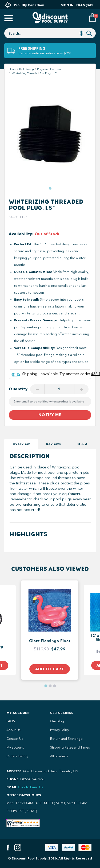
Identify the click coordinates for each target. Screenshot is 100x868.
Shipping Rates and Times (70, 747)
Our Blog (57, 721)
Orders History (17, 756)
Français (85, 5)
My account (15, 747)
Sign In (67, 5)
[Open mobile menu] (8, 18)
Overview (21, 444)
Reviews (54, 444)
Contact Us (15, 739)
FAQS (11, 721)
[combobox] (50, 33)
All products (59, 756)
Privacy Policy (60, 730)
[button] (50, 188)
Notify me (50, 415)
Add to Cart (50, 669)
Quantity (18, 389)
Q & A (83, 444)
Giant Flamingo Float (50, 641)
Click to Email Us (31, 787)
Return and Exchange (66, 739)
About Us (13, 730)
